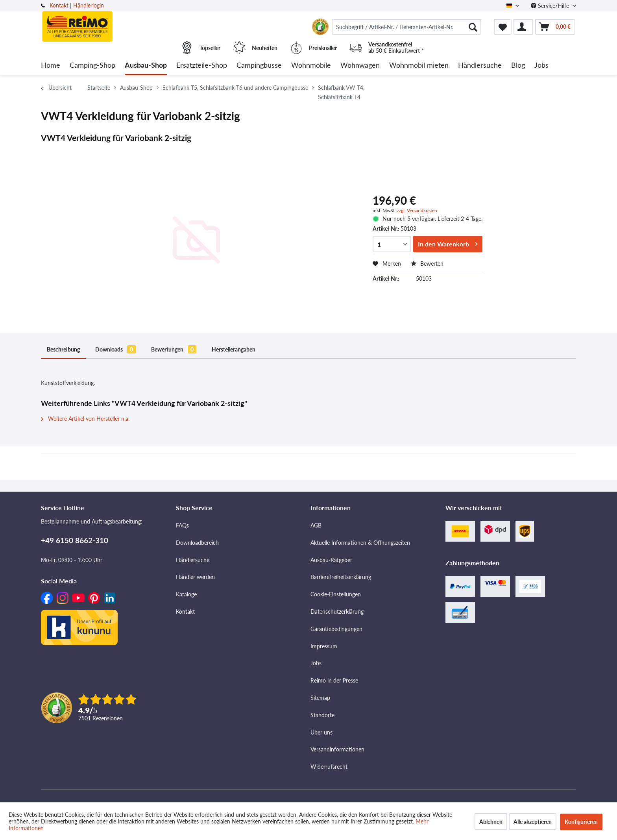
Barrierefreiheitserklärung (341, 577)
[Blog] (518, 66)
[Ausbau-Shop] (146, 66)
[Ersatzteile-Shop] (202, 66)
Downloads (115, 349)
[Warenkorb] (555, 27)
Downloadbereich (197, 543)
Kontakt (59, 5)
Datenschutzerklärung (337, 611)
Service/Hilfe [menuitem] (551, 6)
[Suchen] (473, 27)
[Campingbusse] (259, 66)
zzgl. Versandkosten (417, 210)
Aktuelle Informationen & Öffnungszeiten (360, 543)
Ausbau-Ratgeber (331, 560)
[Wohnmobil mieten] (419, 66)
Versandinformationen (337, 749)
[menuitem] (406, 27)
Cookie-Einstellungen (336, 594)
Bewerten (427, 264)
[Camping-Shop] (92, 66)
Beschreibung (63, 349)
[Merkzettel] (503, 27)
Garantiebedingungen (336, 629)
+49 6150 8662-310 (75, 540)
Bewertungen (174, 349)
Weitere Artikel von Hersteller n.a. (85, 419)
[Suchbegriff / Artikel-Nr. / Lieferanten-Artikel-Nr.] (406, 27)
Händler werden (195, 577)
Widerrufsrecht (329, 767)
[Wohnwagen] (360, 66)
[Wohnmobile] (311, 66)
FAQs (182, 525)
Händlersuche (193, 560)
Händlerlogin (89, 5)
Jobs (316, 663)
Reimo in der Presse (334, 680)
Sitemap (320, 698)
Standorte (322, 715)
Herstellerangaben (234, 349)
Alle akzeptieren (533, 822)
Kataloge (186, 594)
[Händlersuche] (480, 66)
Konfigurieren (581, 822)
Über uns (321, 732)
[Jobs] (541, 66)
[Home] (51, 66)
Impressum (324, 646)
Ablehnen (491, 822)
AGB (316, 525)
